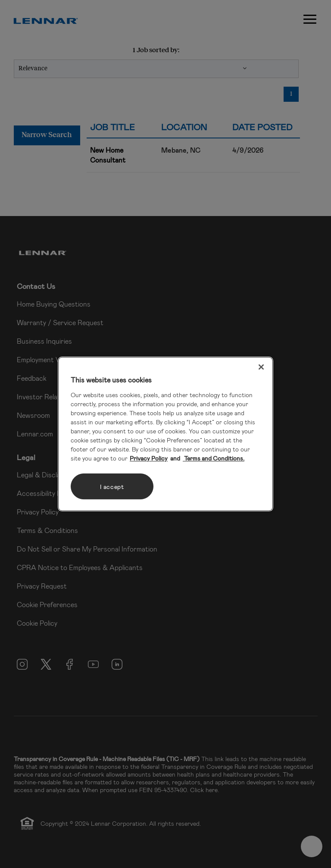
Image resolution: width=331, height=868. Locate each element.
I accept (112, 487)
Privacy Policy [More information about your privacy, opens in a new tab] (149, 458)
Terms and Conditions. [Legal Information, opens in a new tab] (214, 458)
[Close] (261, 367)
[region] (165, 434)
